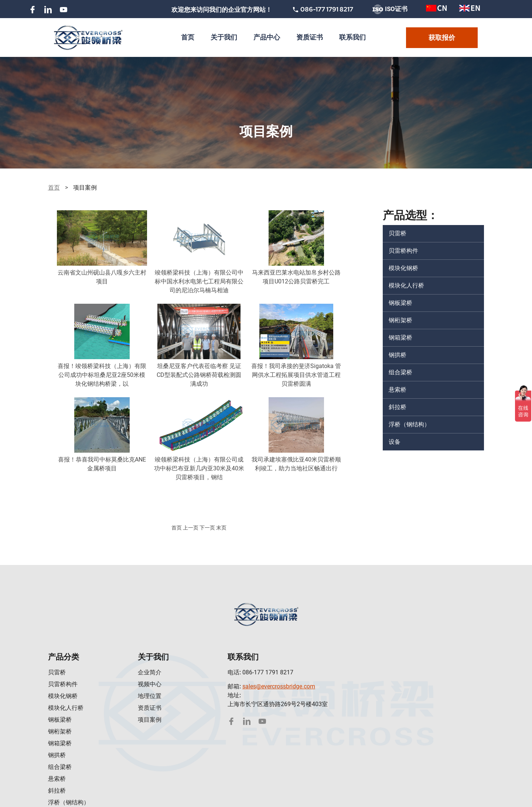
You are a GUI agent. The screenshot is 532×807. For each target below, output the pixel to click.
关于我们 (153, 657)
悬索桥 (398, 390)
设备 (395, 442)
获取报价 (442, 38)
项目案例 (150, 720)
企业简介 (150, 672)
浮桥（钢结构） (409, 424)
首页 (54, 188)
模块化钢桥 (403, 268)
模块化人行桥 (406, 285)
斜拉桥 (398, 407)
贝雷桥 (398, 233)
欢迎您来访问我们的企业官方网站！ (222, 10)
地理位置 (150, 696)
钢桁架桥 (400, 320)
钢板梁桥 (400, 303)
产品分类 (64, 657)
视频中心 (150, 684)
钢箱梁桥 (400, 338)
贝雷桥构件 (403, 251)
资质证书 (150, 708)
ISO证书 (390, 9)
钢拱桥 (398, 355)
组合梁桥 (400, 372)
